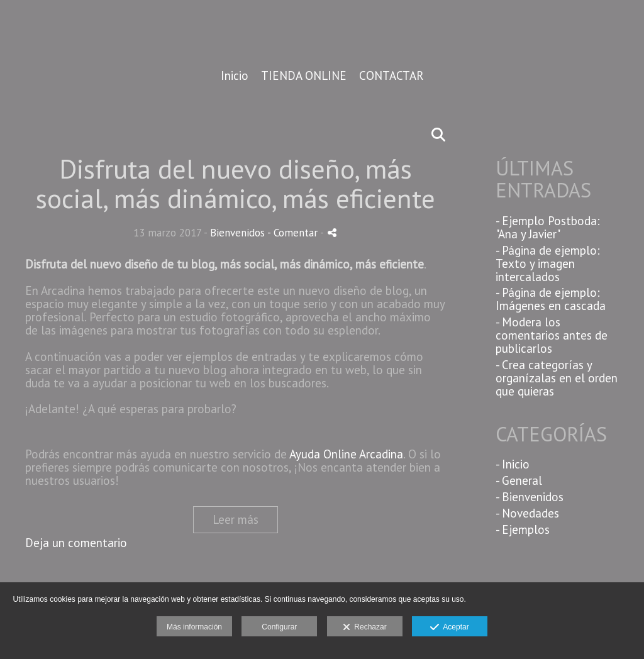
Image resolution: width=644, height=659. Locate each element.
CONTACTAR (391, 76)
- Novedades (527, 513)
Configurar (279, 627)
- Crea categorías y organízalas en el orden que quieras (557, 378)
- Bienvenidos (530, 497)
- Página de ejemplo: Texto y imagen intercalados (548, 263)
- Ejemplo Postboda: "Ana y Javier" (548, 227)
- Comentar (294, 233)
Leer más (236, 519)
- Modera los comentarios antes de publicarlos (552, 335)
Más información (194, 627)
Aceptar (449, 628)
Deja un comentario (76, 543)
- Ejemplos (523, 529)
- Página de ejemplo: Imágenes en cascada (551, 299)
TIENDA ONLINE (304, 76)
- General (519, 480)
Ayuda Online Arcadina (346, 454)
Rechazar (365, 628)
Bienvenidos (237, 233)
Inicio (235, 76)
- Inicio (513, 464)
